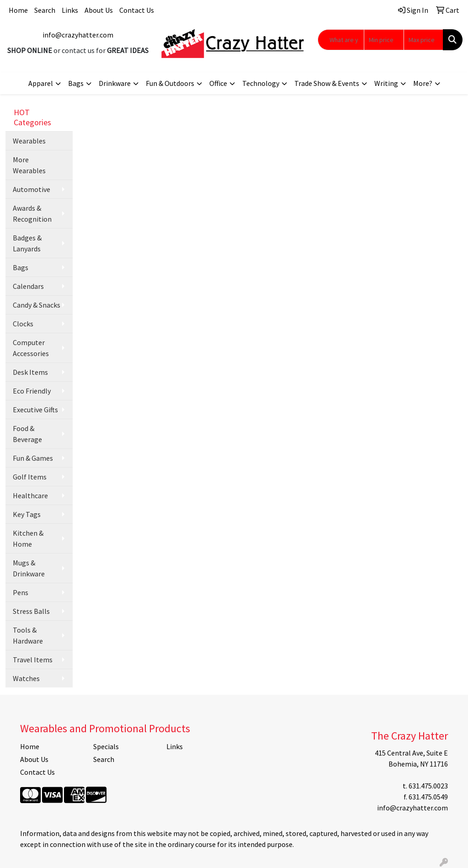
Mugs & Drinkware (29, 568)
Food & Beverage (27, 434)
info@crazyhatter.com (78, 35)
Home (18, 10)
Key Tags (27, 514)
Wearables (29, 141)
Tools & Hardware (28, 635)
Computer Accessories (31, 348)
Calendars (28, 286)
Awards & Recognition (32, 213)
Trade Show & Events (327, 83)
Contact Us (137, 10)
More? (423, 83)
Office (218, 83)
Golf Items (30, 477)
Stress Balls (31, 611)
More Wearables (29, 165)
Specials (106, 746)
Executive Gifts (35, 410)
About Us (99, 10)
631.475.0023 (428, 786)
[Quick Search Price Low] (384, 40)
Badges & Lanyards (27, 243)
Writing (386, 83)
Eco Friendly (32, 391)
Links (70, 10)
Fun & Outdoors (170, 83)
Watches (26, 678)
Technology (261, 83)
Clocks (23, 324)
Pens (21, 592)
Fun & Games (33, 458)
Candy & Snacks (37, 305)
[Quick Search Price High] (423, 40)
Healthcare (30, 495)
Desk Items (30, 372)
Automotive (32, 189)
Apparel (41, 83)
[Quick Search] (341, 40)
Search (45, 10)
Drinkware (115, 83)
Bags (76, 83)
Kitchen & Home (28, 538)
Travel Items (33, 660)
